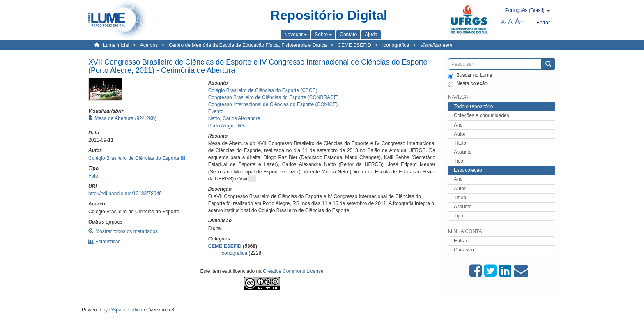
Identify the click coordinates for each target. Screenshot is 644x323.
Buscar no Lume (470, 76)
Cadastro (464, 250)
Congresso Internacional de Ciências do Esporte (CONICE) (273, 104)
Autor (460, 134)
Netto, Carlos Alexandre (234, 118)
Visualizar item (436, 45)
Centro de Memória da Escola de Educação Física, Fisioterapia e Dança (248, 45)
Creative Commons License (293, 271)
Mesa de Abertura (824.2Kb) (122, 118)
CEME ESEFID (354, 45)
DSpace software (128, 310)
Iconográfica (396, 45)
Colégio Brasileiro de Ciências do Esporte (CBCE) (263, 90)
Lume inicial (116, 45)
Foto (93, 176)
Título (460, 143)
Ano (458, 125)
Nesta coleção (468, 84)
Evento (216, 111)
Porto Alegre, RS (227, 126)
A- (504, 22)
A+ (520, 21)
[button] (296, 35)
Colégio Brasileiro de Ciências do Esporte (134, 158)
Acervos (149, 45)
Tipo (459, 161)
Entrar (461, 241)
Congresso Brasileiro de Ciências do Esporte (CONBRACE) (274, 97)
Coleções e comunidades (482, 115)
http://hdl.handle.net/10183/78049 (125, 194)
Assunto (463, 152)
